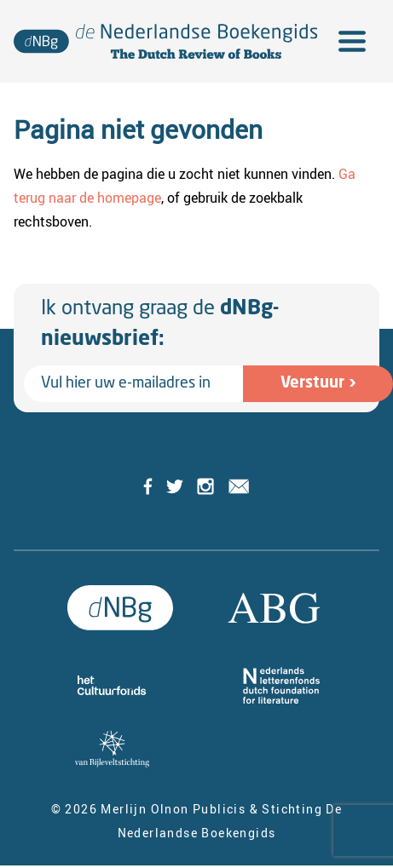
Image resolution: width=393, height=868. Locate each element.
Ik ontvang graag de (160, 325)
